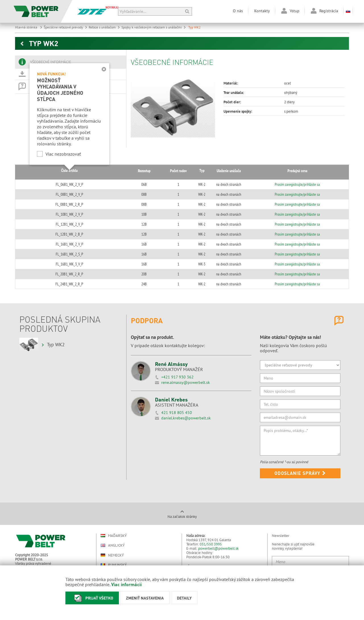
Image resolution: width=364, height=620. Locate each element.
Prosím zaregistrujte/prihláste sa (296, 184)
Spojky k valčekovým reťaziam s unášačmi (154, 27)
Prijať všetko (92, 598)
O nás (238, 11)
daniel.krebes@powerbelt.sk (186, 418)
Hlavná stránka (29, 27)
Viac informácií (126, 584)
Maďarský (114, 536)
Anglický (113, 545)
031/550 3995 (211, 544)
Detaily (184, 598)
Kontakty (262, 11)
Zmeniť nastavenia (145, 598)
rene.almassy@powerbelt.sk (186, 382)
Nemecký (112, 555)
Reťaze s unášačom (104, 27)
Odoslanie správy (300, 473)
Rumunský (114, 565)
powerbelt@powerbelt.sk (218, 548)
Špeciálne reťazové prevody (66, 27)
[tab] (71, 62)
